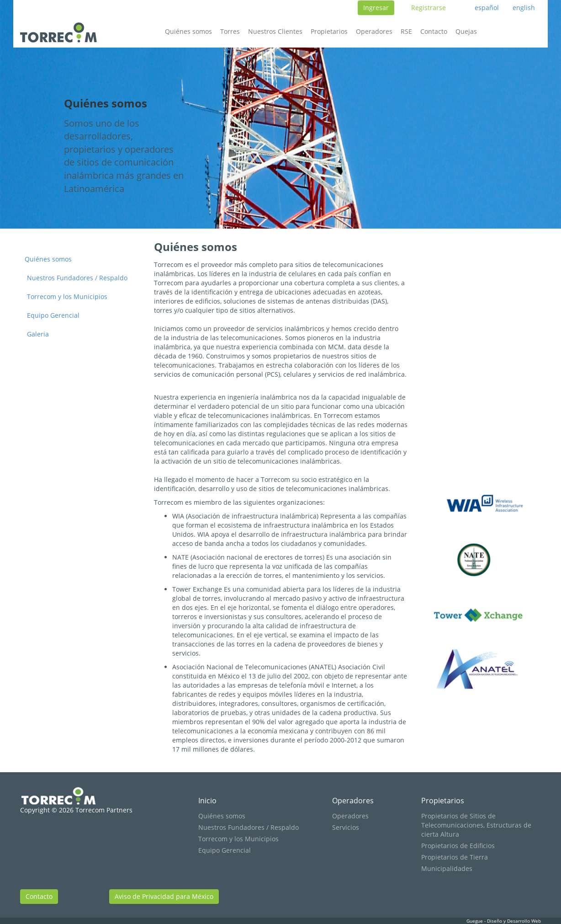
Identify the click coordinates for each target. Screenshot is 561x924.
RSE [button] (406, 31)
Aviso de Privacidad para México (164, 896)
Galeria (38, 334)
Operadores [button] (374, 31)
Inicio (207, 801)
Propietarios (443, 801)
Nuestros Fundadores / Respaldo (77, 278)
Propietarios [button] (329, 31)
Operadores (353, 801)
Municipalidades (447, 868)
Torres (230, 31)
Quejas (466, 31)
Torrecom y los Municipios (67, 296)
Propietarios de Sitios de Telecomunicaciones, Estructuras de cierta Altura (476, 825)
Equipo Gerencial (53, 315)
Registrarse (429, 8)
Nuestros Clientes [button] (275, 31)
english (524, 8)
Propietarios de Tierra (455, 857)
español (487, 8)
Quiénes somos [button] (188, 31)
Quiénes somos (48, 259)
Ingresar (376, 8)
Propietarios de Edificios (458, 846)
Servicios (346, 827)
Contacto (434, 31)
